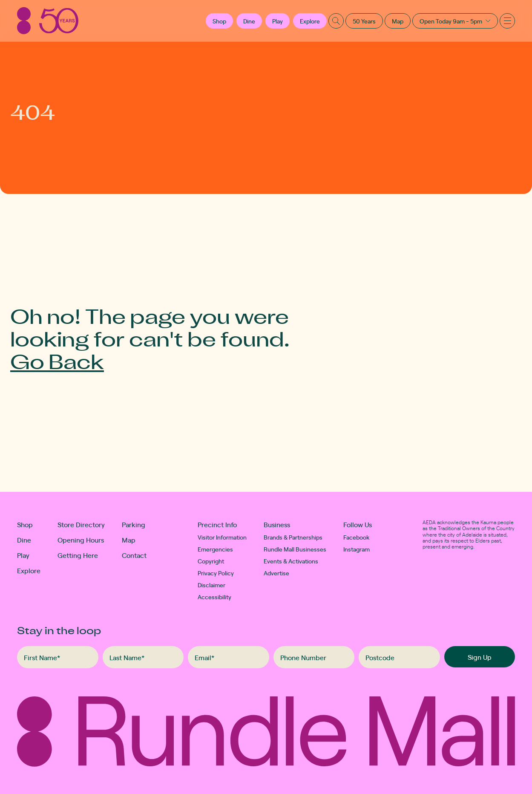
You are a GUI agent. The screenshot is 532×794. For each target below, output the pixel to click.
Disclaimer (211, 585)
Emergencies (215, 549)
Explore (310, 21)
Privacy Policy (216, 573)
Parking (134, 524)
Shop (25, 524)
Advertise (276, 573)
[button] (219, 21)
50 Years (364, 21)
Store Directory (81, 524)
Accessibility (214, 597)
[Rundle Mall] (48, 21)
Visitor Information (222, 537)
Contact (134, 555)
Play (278, 21)
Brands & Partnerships (293, 537)
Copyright (211, 561)
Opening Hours (81, 540)
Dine (249, 21)
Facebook (357, 537)
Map (398, 21)
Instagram (357, 549)
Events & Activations (291, 561)
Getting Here (78, 555)
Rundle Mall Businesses (295, 549)
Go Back (57, 361)
